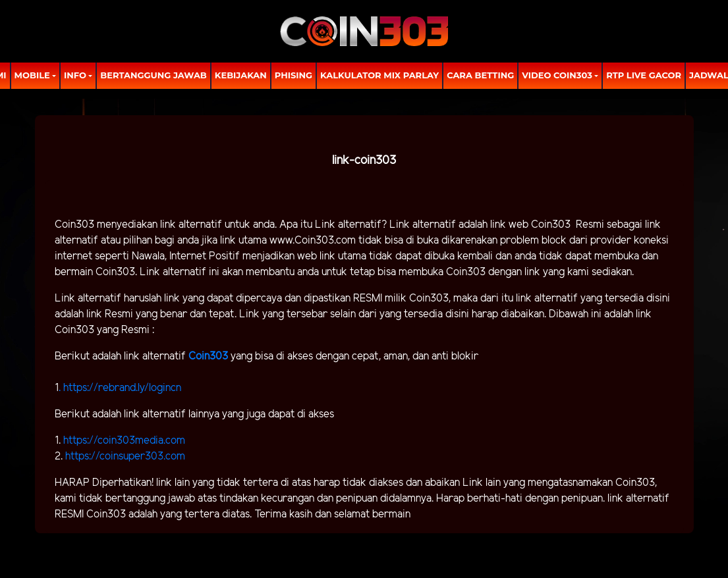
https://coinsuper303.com (125, 457)
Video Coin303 (557, 75)
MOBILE (32, 75)
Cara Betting (480, 75)
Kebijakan (241, 75)
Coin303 (210, 356)
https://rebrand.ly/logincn (122, 388)
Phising (294, 75)
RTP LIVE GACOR (644, 75)
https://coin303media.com (124, 441)
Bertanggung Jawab (153, 75)
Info (75, 75)
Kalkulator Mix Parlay (379, 75)
